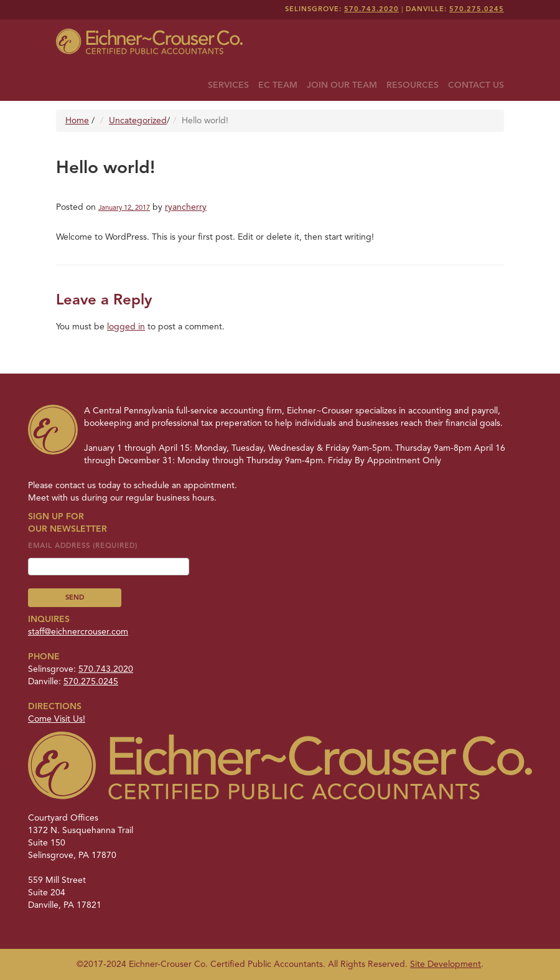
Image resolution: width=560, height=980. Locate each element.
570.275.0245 (477, 10)
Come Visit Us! (57, 719)
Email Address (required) (109, 556)
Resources (413, 85)
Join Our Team (342, 85)
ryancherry (186, 207)
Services (228, 85)
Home (77, 121)
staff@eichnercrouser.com (78, 632)
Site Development (446, 964)
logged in (126, 327)
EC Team (278, 85)
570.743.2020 (371, 10)
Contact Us (476, 85)
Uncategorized (138, 121)
